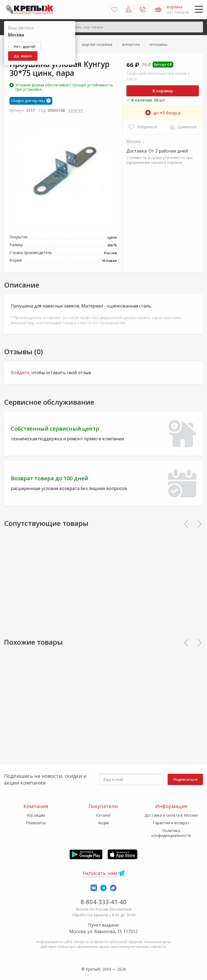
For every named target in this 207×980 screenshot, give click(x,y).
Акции (103, 823)
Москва (134, 141)
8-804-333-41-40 (104, 902)
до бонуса (163, 113)
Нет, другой (25, 46)
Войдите (20, 373)
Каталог (103, 815)
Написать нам (100, 873)
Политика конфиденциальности (171, 833)
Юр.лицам (36, 815)
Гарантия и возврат (171, 823)
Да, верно (23, 56)
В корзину (163, 91)
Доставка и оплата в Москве (171, 815)
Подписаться (185, 779)
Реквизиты (36, 823)
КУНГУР (76, 110)
